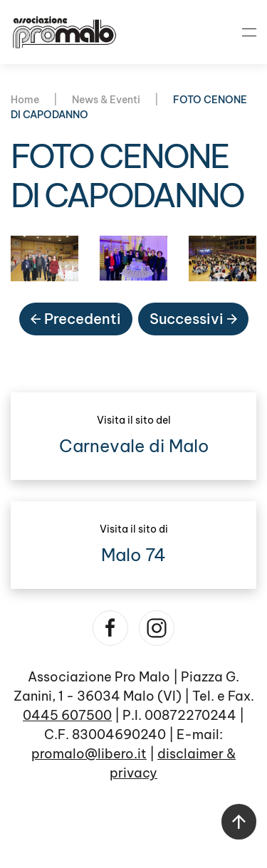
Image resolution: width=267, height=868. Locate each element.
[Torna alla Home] (64, 32)
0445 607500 (67, 715)
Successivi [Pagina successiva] (193, 319)
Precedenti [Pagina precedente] (76, 319)
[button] (249, 32)
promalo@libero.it (89, 754)
